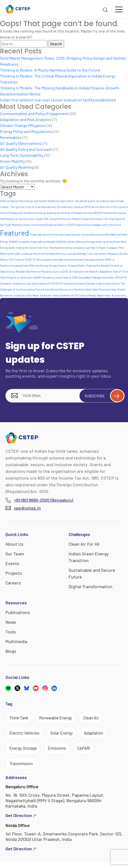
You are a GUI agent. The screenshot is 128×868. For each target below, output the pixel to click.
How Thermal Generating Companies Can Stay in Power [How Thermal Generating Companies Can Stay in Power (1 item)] (75, 248)
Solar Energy (67, 736)
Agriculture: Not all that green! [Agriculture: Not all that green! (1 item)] (78, 201)
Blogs (11, 652)
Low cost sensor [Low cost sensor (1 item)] (97, 254)
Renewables (11, 137)
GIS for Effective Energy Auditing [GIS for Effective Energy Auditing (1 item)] (86, 242)
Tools (11, 633)
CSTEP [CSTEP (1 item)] (71, 225)
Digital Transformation (90, 587)
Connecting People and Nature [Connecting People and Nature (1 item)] (49, 225)
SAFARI (92, 752)
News (11, 623)
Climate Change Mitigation (23, 125)
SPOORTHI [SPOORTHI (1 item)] (121, 277)
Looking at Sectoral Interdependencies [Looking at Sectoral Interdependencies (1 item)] (43, 254)
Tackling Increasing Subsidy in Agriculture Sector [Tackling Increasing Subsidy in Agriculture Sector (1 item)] (92, 283)
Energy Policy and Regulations (26, 131)
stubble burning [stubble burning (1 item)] (22, 283)
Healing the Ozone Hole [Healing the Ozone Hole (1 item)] (29, 248)
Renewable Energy (61, 719)
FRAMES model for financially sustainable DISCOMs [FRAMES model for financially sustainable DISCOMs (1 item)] (38, 242)
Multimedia (16, 642)
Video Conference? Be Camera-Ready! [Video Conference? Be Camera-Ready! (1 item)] (74, 295)
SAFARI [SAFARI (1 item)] (37, 277)
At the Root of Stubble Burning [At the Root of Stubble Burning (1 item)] (75, 213)
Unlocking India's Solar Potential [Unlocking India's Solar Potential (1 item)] (90, 289)
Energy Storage (25, 752)
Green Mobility (12, 161)
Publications (18, 613)
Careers (13, 584)
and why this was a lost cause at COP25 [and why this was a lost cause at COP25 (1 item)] (69, 207)
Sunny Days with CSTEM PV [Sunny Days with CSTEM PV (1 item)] (47, 283)
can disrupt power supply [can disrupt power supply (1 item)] (28, 219)
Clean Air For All (84, 545)
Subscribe (102, 396)
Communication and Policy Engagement (34, 113)
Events (12, 564)
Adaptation (102, 736)
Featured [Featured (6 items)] (14, 233)
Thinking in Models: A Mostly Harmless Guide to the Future (50, 70)
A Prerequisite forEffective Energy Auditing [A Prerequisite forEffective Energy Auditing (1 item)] (31, 213)
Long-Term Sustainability (22, 155)
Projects (14, 574)
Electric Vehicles (26, 736)
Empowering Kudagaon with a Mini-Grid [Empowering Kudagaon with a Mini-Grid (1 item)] (98, 225)
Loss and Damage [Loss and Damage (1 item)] (77, 254)
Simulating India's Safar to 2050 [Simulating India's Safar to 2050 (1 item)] (60, 277)
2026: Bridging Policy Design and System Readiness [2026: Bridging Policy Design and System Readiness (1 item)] (30, 201)
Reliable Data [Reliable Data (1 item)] (23, 271)
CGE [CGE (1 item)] (46, 219)
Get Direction (21, 821)
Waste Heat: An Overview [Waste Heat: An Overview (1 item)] (111, 295)
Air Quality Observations (21, 143)
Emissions (63, 752)
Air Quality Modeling (17, 167)
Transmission (23, 769)
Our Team (15, 555)
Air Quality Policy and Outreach (26, 149)
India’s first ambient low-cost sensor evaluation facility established (58, 100)
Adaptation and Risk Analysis (25, 119)
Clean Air (100, 719)
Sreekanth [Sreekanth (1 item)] (6, 283)
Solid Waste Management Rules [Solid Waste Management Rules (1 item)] (96, 277)
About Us (14, 545)
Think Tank (21, 719)
